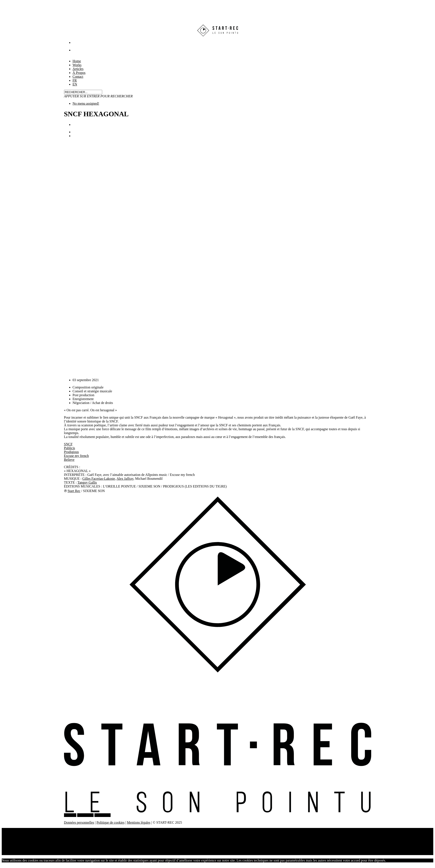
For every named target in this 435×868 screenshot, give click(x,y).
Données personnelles (79, 822)
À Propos (17, 841)
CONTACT (102, 815)
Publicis (70, 448)
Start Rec (74, 491)
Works (15, 834)
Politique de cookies (111, 822)
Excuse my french (77, 456)
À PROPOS (85, 815)
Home (15, 830)
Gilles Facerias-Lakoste (99, 479)
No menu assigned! (86, 103)
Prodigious (71, 452)
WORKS (70, 815)
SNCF (68, 444)
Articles (16, 838)
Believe (69, 460)
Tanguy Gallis (87, 482)
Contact (78, 77)
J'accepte (392, 860)
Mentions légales (139, 822)
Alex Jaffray (125, 479)
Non (401, 860)
